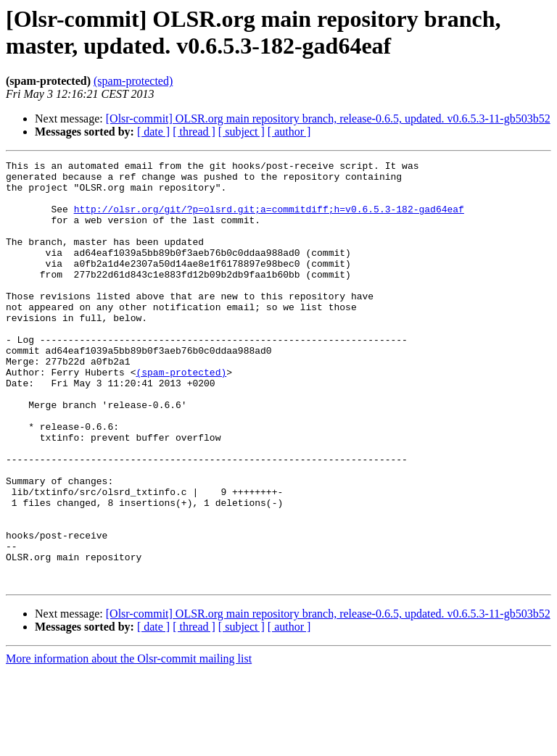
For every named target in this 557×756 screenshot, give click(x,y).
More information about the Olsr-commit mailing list (129, 743)
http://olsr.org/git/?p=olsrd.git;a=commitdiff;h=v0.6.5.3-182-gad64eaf (269, 220)
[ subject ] (242, 132)
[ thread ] (194, 132)
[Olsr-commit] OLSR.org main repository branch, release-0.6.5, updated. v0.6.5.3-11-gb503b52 (328, 119)
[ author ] (289, 132)
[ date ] (153, 132)
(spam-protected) (133, 81)
